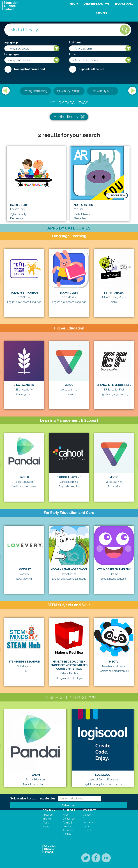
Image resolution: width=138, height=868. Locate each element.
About (74, 4)
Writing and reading (36, 91)
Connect (89, 810)
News (46, 827)
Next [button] (132, 91)
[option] (69, 91)
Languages (12, 54)
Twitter (87, 826)
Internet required (73, 69)
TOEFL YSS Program (24, 293)
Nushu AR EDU (83, 205)
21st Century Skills (103, 91)
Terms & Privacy (68, 824)
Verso (69, 385)
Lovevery (24, 569)
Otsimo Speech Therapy (114, 569)
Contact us (69, 819)
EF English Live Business (114, 385)
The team (48, 819)
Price (72, 54)
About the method (68, 832)
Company (49, 810)
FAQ (65, 815)
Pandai (24, 477)
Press (46, 823)
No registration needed (30, 69)
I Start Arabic (114, 293)
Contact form (87, 816)
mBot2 (114, 662)
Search (125, 30)
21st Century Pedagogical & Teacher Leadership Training (70, 91)
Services (101, 13)
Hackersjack (19, 205)
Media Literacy (66, 117)
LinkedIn (88, 830)
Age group (11, 43)
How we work (124, 4)
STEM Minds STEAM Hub (24, 662)
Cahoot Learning (69, 477)
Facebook (88, 822)
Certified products (97, 4)
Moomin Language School (69, 569)
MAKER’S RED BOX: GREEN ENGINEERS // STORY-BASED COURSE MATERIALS (69, 665)
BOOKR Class (69, 293)
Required (8, 69)
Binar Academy (24, 385)
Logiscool (103, 775)
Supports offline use (92, 69)
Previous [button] (6, 91)
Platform (75, 43)
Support (69, 810)
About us (48, 815)
